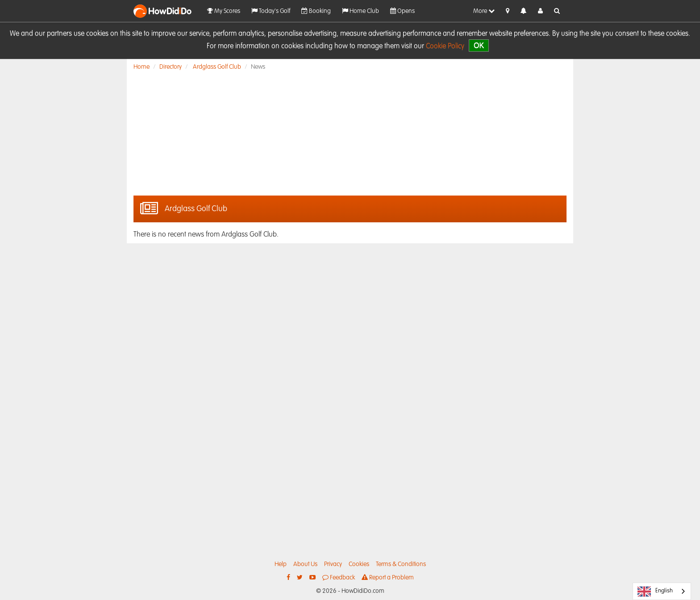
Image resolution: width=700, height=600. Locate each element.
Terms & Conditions (401, 564)
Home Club (360, 11)
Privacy (333, 564)
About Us (305, 564)
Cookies (359, 564)
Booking (316, 11)
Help (281, 564)
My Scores (224, 11)
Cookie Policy (445, 46)
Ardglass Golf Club (217, 67)
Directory (171, 67)
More (484, 11)
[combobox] (662, 591)
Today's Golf (271, 11)
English (655, 592)
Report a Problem (388, 577)
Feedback (339, 577)
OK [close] (479, 45)
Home (142, 67)
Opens (402, 11)
